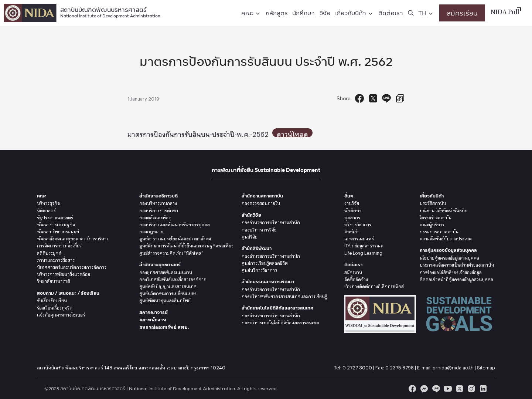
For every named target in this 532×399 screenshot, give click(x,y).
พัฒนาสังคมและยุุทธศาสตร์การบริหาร (73, 238)
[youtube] (448, 389)
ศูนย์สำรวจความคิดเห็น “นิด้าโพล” (171, 252)
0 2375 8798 (400, 366)
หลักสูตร (277, 13)
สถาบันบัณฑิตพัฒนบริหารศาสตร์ (110, 12)
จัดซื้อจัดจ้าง (356, 278)
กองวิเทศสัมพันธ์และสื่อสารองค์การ (173, 278)
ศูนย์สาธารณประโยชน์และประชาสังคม (175, 238)
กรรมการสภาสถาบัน (439, 231)
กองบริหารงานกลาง (158, 202)
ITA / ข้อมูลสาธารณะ (364, 245)
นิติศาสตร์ (46, 210)
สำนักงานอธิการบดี (158, 196)
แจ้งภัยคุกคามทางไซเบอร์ (61, 314)
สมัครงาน (353, 271)
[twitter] (460, 389)
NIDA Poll (505, 13)
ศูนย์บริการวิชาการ (259, 269)
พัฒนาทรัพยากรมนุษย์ (58, 231)
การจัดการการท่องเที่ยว (59, 245)
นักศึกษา (303, 13)
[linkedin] (483, 389)
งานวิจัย (352, 202)
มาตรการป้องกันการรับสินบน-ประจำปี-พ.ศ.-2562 (199, 133)
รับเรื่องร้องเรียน (52, 300)
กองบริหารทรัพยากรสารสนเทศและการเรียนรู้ (284, 295)
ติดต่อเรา (391, 13)
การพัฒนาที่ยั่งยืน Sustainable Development (266, 170)
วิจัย (325, 13)
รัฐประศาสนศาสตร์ (55, 217)
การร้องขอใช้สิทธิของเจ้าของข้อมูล (451, 271)
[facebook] (412, 389)
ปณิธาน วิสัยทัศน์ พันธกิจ (444, 210)
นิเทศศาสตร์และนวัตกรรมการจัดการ (72, 266)
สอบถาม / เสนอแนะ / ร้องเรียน (68, 293)
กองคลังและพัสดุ (155, 217)
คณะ (247, 13)
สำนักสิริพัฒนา (257, 248)
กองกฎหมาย (151, 231)
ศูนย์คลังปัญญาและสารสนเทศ (168, 285)
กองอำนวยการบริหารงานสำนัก (271, 222)
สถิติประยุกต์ (49, 252)
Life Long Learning (363, 252)
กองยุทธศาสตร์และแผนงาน (166, 271)
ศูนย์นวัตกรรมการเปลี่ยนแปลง (168, 293)
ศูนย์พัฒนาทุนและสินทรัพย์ (165, 300)
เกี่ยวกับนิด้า (351, 13)
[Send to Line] (386, 98)
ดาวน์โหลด (294, 133)
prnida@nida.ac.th (453, 366)
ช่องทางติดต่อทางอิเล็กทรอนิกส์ (374, 285)
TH (422, 13)
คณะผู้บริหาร (432, 224)
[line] (436, 389)
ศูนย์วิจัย (250, 236)
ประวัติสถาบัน (433, 202)
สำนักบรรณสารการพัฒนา (268, 282)
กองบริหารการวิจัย (259, 229)
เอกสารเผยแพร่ (359, 238)
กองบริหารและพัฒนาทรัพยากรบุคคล (175, 224)
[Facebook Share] (359, 98)
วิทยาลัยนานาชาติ (54, 280)
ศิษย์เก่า (352, 231)
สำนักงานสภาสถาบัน (262, 196)
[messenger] (424, 389)
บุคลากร (352, 217)
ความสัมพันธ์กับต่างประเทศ (446, 238)
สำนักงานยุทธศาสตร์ (160, 265)
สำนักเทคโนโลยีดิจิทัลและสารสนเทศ (277, 308)
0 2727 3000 (357, 366)
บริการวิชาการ (358, 224)
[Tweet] (373, 98)
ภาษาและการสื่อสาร (56, 259)
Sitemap (486, 366)
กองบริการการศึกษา (159, 210)
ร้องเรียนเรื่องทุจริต (55, 307)
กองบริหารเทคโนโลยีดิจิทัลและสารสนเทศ (280, 322)
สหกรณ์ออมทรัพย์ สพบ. (164, 326)
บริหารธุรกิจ (48, 202)
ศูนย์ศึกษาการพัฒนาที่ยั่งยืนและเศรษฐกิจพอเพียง (186, 245)
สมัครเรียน (462, 13)
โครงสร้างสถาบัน (436, 217)
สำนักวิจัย (251, 215)
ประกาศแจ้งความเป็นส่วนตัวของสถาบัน (457, 264)
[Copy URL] (400, 98)
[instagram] (471, 389)
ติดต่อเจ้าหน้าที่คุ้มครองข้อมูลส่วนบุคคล (456, 278)
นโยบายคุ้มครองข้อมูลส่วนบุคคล (449, 257)
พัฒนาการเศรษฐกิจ (56, 224)
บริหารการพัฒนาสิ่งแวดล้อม (64, 273)
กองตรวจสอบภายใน (261, 202)
